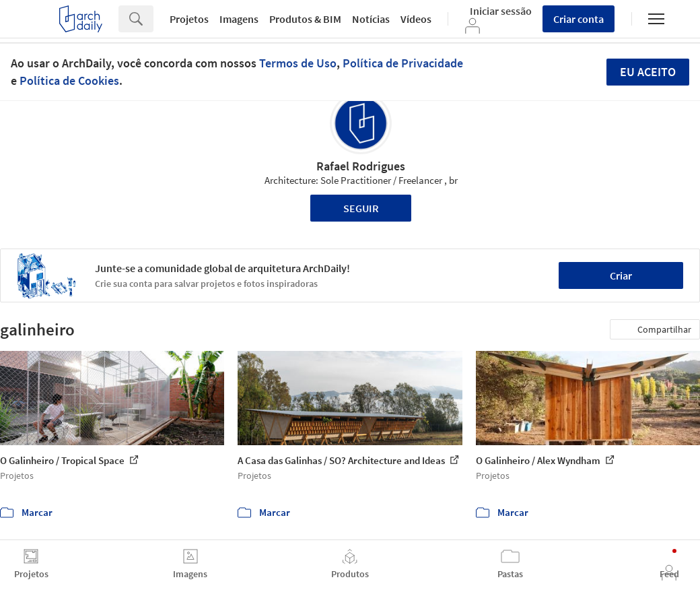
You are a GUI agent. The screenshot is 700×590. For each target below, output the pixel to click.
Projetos (189, 19)
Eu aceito (648, 72)
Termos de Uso (298, 63)
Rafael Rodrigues (361, 166)
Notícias (371, 19)
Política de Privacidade (403, 63)
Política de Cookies (69, 80)
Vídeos (416, 19)
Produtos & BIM (305, 19)
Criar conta (579, 19)
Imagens (239, 19)
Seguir (361, 208)
